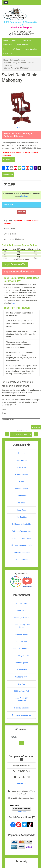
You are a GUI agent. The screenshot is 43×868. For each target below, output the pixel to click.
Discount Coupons (21, 708)
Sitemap (21, 503)
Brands (6, 49)
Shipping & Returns (21, 618)
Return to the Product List (21, 434)
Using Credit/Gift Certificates (21, 699)
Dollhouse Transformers (21, 531)
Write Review (8, 175)
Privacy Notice (21, 670)
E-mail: (4, 413)
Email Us (21, 784)
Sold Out (21, 212)
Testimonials (21, 496)
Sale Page (16, 40)
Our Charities (21, 517)
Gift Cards (16, 49)
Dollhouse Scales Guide (25, 45)
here (13, 303)
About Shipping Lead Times (21, 626)
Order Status (21, 610)
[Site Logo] (21, 14)
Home (6, 40)
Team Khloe (21, 510)
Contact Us (8, 54)
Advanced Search (22, 489)
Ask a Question (9, 159)
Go (21, 743)
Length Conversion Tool (15, 264)
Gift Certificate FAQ (22, 691)
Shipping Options (21, 634)
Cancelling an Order (21, 656)
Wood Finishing (21, 560)
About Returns (21, 641)
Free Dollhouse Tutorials (21, 538)
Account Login (21, 603)
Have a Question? (31, 49)
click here (24, 196)
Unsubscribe (21, 812)
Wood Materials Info (22, 545)
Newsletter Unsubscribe (22, 715)
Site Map (21, 684)
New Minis (27, 40)
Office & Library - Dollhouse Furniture (19, 63)
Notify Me (36, 427)
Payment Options (21, 663)
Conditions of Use (21, 677)
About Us (21, 453)
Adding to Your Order (22, 649)
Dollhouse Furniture (17, 60)
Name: (4, 410)
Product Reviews (21, 474)
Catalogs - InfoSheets (21, 552)
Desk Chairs (10, 65)
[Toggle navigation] (6, 3)
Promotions (8, 45)
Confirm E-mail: (8, 420)
